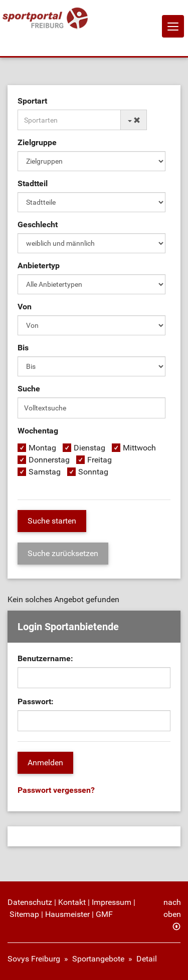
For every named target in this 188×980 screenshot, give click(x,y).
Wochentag (38, 431)
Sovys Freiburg (34, 959)
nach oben (172, 908)
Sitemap (24, 914)
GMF (104, 914)
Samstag (45, 472)
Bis (23, 348)
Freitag (100, 460)
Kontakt (72, 902)
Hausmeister (67, 914)
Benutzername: (45, 658)
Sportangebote (98, 959)
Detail (147, 959)
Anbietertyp (39, 266)
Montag (42, 448)
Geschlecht (38, 224)
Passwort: (36, 701)
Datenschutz (30, 902)
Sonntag (93, 472)
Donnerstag (49, 460)
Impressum (112, 902)
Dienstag (89, 448)
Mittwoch (139, 448)
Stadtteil (33, 183)
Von (25, 307)
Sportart (32, 101)
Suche (29, 389)
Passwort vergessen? (56, 790)
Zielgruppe (37, 142)
